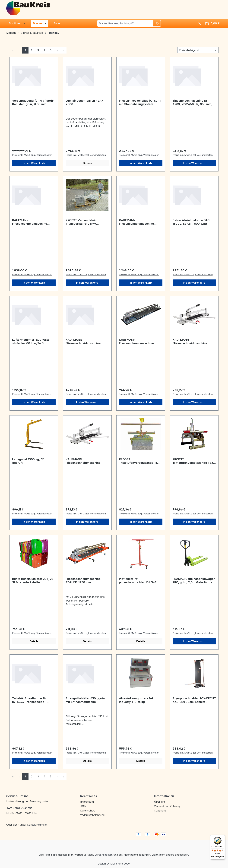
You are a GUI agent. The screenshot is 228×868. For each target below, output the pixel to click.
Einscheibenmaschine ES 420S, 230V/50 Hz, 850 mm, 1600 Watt (192, 102)
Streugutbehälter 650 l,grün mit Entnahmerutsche (85, 700)
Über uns (160, 802)
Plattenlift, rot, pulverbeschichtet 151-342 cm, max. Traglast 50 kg (138, 581)
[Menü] (223, 837)
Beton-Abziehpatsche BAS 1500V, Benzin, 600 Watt (191, 222)
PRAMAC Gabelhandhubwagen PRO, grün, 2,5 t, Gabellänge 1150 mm (194, 581)
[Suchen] (157, 23)
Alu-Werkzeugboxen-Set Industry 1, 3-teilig (136, 700)
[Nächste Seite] (57, 50)
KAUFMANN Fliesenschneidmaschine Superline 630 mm (83, 461)
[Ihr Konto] (199, 23)
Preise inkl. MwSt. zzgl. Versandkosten (32, 155)
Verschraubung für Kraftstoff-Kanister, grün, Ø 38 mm (33, 102)
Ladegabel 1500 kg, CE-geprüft (29, 461)
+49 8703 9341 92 (19, 808)
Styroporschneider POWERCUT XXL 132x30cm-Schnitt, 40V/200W (194, 700)
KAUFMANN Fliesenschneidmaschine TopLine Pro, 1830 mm (30, 222)
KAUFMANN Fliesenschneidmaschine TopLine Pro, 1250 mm (136, 342)
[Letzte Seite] (63, 50)
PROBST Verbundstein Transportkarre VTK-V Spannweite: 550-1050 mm (84, 222)
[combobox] (125, 23)
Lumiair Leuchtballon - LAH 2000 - (85, 102)
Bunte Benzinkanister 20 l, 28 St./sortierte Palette (33, 581)
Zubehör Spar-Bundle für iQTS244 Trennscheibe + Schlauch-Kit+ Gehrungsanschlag (30, 700)
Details (87, 163)
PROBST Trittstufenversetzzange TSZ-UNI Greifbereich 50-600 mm (193, 461)
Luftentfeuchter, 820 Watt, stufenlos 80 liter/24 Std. (31, 341)
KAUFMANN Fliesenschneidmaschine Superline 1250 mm (83, 342)
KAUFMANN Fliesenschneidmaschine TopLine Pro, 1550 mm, (136, 222)
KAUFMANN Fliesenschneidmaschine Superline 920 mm (190, 342)
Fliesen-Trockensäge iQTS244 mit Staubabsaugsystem (140, 102)
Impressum (87, 802)
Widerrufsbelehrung (92, 815)
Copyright (160, 811)
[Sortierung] (198, 50)
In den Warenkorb (34, 163)
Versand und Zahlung (167, 806)
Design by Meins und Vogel (114, 864)
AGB (83, 806)
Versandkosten (104, 855)
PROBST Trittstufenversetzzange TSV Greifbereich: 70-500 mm (139, 461)
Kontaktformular (37, 825)
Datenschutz (88, 811)
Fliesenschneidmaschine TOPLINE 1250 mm (83, 581)
